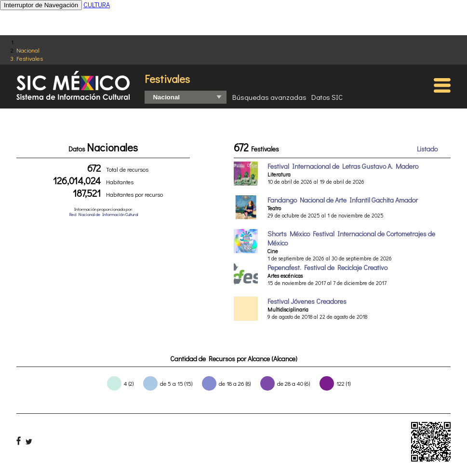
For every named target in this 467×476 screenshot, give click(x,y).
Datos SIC (327, 97)
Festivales (30, 58)
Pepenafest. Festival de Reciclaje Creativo (327, 267)
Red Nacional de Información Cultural (103, 214)
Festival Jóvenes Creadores (307, 301)
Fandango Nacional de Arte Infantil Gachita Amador (343, 200)
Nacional (28, 50)
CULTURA (97, 5)
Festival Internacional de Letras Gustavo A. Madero (343, 166)
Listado (427, 149)
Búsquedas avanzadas (269, 97)
